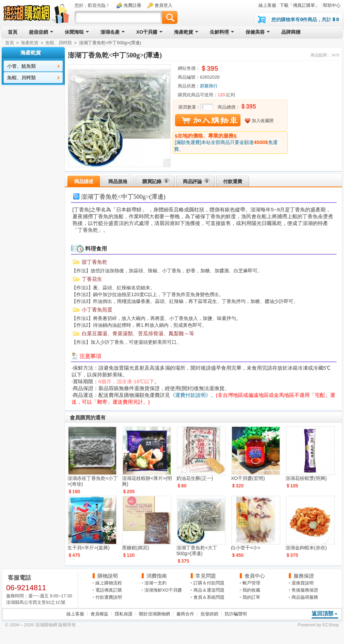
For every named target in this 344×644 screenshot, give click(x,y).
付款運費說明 (109, 597)
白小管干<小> (246, 548)
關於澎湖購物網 (154, 614)
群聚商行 (209, 86)
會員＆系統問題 (209, 597)
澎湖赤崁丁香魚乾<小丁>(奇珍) (93, 481)
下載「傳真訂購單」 (300, 5)
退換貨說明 (303, 583)
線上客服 (267, 5)
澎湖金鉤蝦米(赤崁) (306, 548)
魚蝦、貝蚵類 (59, 43)
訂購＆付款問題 (209, 583)
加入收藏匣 (263, 121)
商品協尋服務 (305, 597)
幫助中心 (332, 5)
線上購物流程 (109, 583)
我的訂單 (251, 597)
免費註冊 (132, 5)
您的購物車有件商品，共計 (305, 19)
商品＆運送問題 (209, 590)
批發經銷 (209, 614)
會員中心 (255, 576)
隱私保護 (124, 614)
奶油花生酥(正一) (195, 478)
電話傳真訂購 (109, 590)
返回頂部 (323, 614)
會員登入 (163, 5)
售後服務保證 (305, 590)
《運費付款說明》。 (193, 395)
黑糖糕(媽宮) (135, 548)
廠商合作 (185, 614)
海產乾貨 (30, 43)
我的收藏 (251, 590)
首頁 (10, 43)
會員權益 (99, 614)
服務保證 (304, 576)
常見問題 (206, 576)
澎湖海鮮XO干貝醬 (163, 590)
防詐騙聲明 (236, 614)
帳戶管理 (251, 583)
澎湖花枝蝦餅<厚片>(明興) (147, 481)
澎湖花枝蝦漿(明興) (306, 478)
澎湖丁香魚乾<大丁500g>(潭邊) (197, 551)
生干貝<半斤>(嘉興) (89, 548)
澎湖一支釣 (155, 583)
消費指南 (157, 576)
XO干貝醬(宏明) (248, 478)
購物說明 (108, 576)
